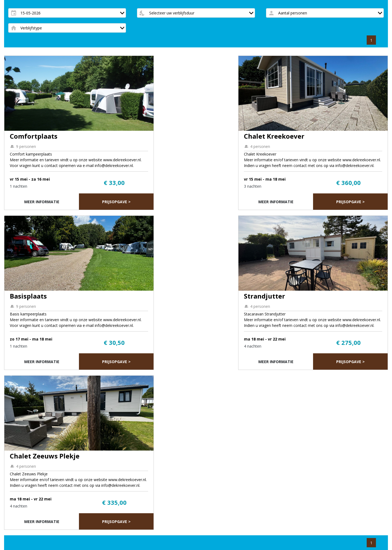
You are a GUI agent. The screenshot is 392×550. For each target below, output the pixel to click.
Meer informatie (42, 202)
